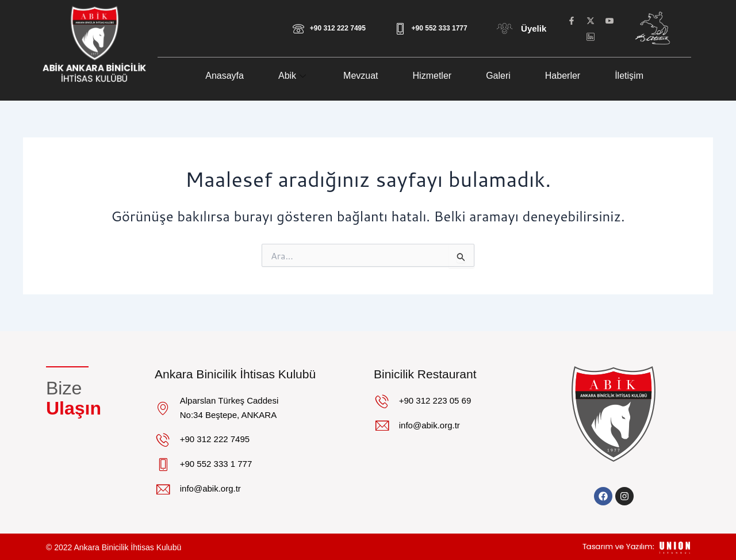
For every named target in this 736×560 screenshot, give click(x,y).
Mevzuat (361, 76)
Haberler (563, 76)
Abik (294, 76)
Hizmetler (432, 76)
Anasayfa (225, 76)
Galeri (498, 76)
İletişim (629, 76)
